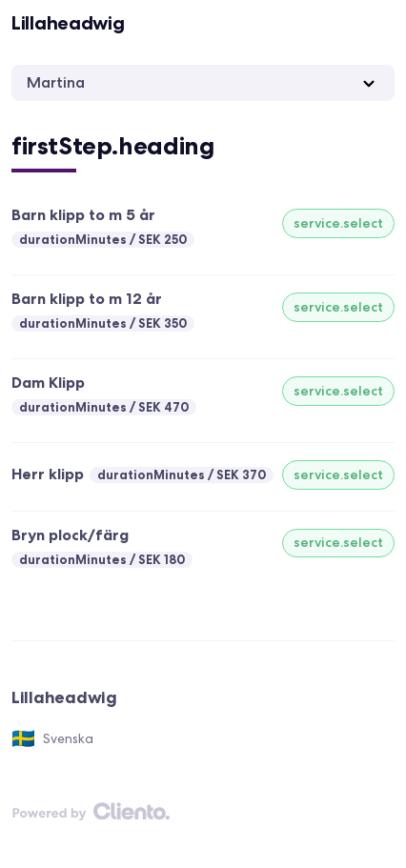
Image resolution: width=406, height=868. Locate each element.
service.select (338, 223)
